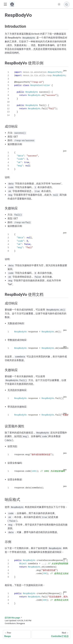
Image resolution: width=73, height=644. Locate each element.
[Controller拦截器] (51, 634)
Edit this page (12, 618)
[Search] (67, 4)
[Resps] (17, 634)
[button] (5, 4)
